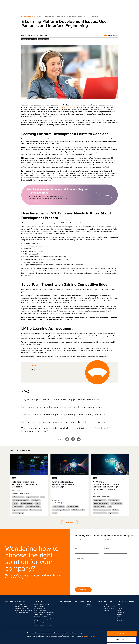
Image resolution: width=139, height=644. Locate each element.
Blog (35, 39)
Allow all (122, 619)
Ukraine (119, 606)
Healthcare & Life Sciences (33, 507)
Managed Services (21, 606)
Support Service (113, 513)
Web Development (27, 39)
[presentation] (91, 581)
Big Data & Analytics (32, 497)
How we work (21, 601)
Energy (38, 503)
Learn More (104, 195)
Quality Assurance (40, 611)
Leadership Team (109, 606)
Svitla (94, 120)
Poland (119, 611)
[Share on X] (73, 439)
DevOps (15, 503)
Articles (30, 17)
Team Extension (20, 604)
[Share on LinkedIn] (79, 439)
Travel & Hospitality (18, 513)
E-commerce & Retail (27, 503)
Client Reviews (64, 601)
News (88, 604)
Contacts (121, 601)
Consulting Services (21, 613)
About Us (108, 601)
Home (24, 17)
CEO (105, 604)
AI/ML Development (18, 497)
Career (131, 601)
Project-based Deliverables (24, 611)
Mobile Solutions (40, 609)
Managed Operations (100, 513)
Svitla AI (9, 601)
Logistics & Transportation (20, 510)
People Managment (35, 510)
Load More (69, 523)
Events (99, 601)
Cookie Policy (89, 621)
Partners (106, 611)
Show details (111, 640)
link (107, 357)
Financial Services (18, 507)
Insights (90, 601)
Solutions (39, 601)
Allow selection (122, 625)
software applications (67, 107)
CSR (105, 613)
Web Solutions (39, 606)
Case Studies (78, 601)
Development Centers (22, 609)
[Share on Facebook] (67, 439)
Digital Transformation (78, 510)
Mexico (119, 609)
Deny (122, 631)
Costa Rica (121, 613)
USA (118, 604)
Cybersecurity (36, 500)
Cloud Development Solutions (21, 500)
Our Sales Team (109, 609)
